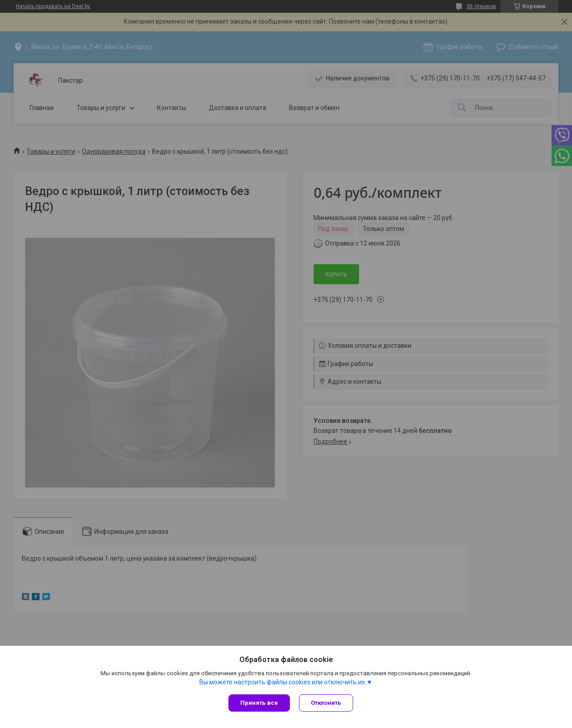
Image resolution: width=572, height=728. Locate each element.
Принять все (259, 703)
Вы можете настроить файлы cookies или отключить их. (283, 682)
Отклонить (326, 703)
